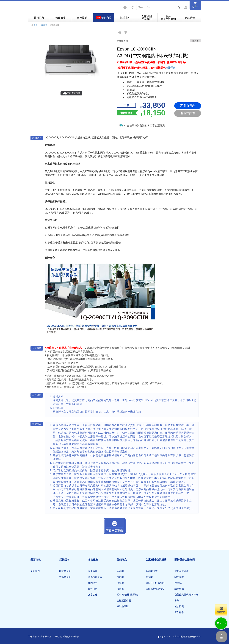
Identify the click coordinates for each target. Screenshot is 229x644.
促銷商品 (44, 25)
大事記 (178, 583)
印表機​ (120, 571)
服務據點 (82, 18)
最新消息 (39, 18)
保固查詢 (93, 583)
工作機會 (179, 612)
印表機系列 (65, 571)
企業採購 (188, 113)
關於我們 (179, 577)
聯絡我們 (190, 18)
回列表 (195, 41)
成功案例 (179, 606)
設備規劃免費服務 (155, 589)
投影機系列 (65, 577)
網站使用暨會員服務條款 (67, 637)
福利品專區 (123, 606)
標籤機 (120, 583)
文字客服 (93, 595)
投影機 (120, 577)
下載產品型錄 (72, 93)
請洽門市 (171, 68)
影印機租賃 (152, 571)
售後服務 (61, 18)
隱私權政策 (46, 637)
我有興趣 (188, 106)
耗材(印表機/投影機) (127, 595)
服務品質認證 (182, 571)
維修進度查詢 (95, 577)
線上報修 (93, 571)
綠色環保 (179, 589)
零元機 (149, 577)
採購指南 (125, 18)
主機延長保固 (124, 601)
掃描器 (120, 589)
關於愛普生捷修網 (168, 18)
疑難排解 (93, 589)
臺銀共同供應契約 (155, 583)
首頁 (36, 25)
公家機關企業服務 (147, 18)
